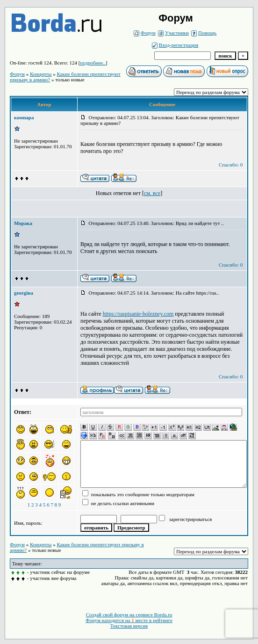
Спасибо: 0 (231, 165)
